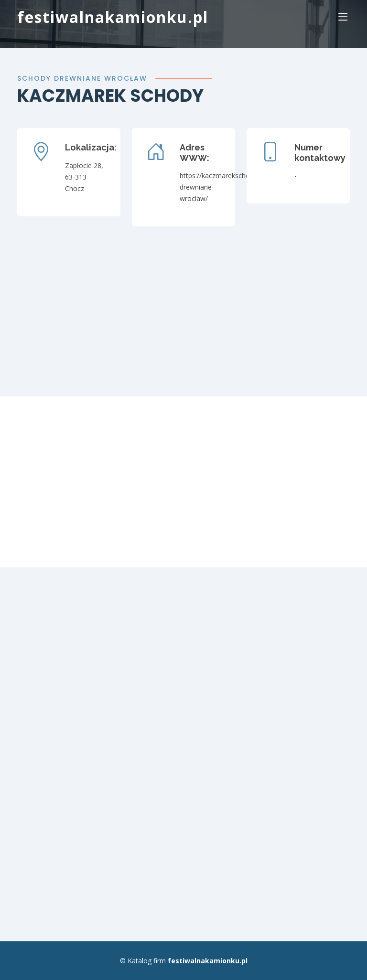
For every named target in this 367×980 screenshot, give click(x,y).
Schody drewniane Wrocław (82, 78)
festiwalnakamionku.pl (113, 17)
